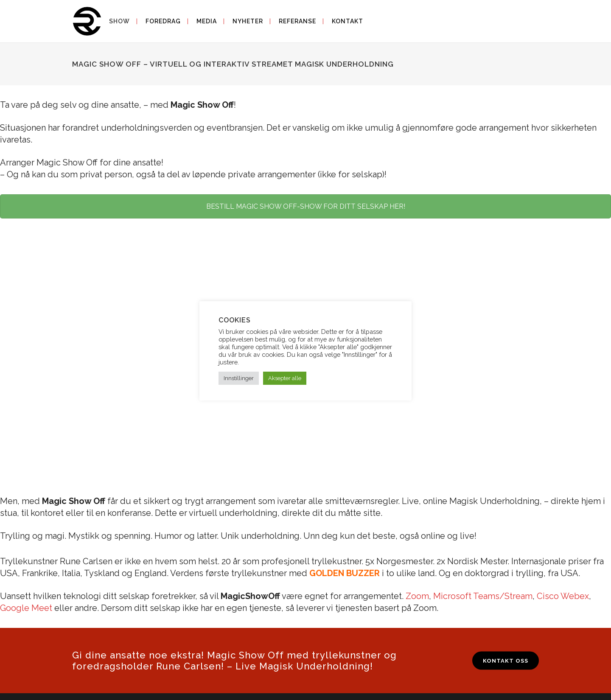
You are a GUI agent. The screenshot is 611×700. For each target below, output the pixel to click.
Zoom (417, 596)
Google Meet (26, 608)
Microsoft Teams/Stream (483, 596)
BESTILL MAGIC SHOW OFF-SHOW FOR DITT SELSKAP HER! (306, 206)
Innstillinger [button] (239, 378)
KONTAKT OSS (506, 661)
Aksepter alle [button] (285, 378)
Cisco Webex (563, 596)
